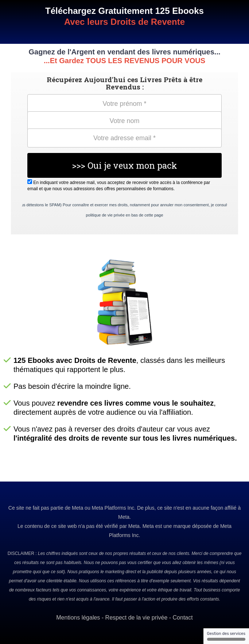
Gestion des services (226, 636)
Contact (183, 618)
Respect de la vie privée (137, 618)
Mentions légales (78, 618)
